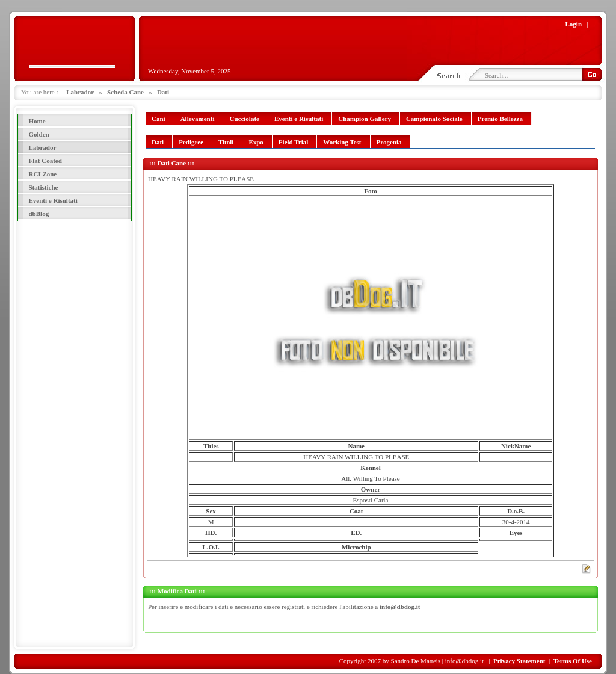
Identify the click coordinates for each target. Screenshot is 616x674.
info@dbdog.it (400, 607)
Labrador (80, 92)
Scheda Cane (125, 92)
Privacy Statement (519, 661)
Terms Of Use (573, 661)
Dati (163, 92)
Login (574, 24)
